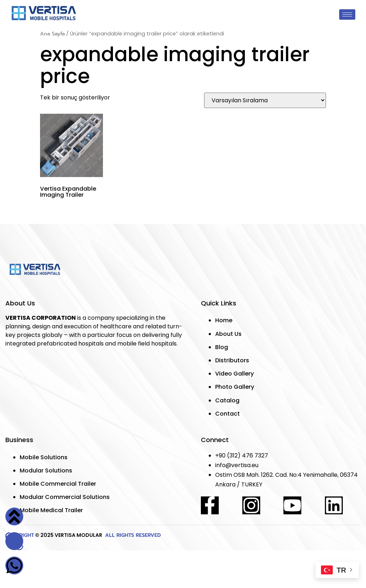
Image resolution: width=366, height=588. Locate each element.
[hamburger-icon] (347, 14)
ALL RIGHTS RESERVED (132, 535)
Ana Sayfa (52, 34)
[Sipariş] (265, 100)
